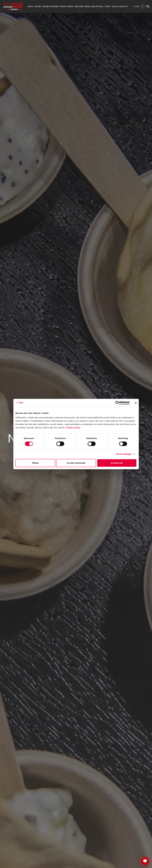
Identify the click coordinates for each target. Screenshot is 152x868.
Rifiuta (35, 463)
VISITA (30, 6)
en (138, 6)
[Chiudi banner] (136, 403)
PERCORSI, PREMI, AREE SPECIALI (89, 6)
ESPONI (38, 6)
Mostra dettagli (124, 454)
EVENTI (108, 6)
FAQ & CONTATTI (120, 6)
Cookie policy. (74, 428)
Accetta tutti (117, 463)
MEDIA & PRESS (67, 6)
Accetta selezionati (76, 463)
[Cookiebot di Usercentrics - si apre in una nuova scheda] (117, 403)
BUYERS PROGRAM (51, 6)
